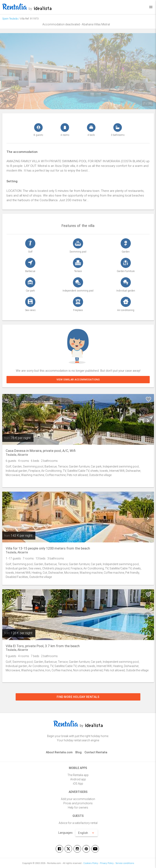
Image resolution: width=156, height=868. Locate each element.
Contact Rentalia (96, 752)
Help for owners (78, 808)
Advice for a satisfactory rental (78, 823)
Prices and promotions (78, 803)
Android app (78, 779)
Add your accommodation (78, 799)
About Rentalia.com (59, 752)
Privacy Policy (107, 863)
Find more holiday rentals (78, 697)
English (87, 833)
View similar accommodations (78, 379)
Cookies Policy (91, 863)
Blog (79, 752)
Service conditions (125, 863)
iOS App (78, 784)
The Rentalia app (78, 775)
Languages (65, 833)
